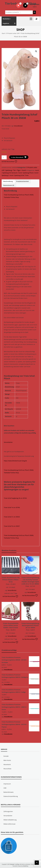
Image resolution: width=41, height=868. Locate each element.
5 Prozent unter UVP (13, 33)
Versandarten (8, 442)
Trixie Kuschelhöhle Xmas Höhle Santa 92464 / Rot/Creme (11, 625)
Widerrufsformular (9, 824)
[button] (36, 51)
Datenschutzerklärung (11, 796)
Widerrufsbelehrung (10, 820)
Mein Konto (7, 760)
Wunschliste (7, 769)
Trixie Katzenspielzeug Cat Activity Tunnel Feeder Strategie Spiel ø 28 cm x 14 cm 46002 (30, 581)
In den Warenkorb (17, 157)
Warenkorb (7, 764)
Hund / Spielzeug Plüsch (26, 173)
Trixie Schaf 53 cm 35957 (12, 526)
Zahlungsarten (8, 811)
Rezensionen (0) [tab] (9, 185)
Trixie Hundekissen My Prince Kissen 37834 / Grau (11, 580)
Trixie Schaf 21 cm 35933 (12, 517)
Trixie (27, 175)
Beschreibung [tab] (8, 181)
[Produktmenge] (4, 157)
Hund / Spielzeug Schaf (17, 175)
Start (3, 33)
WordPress (26, 866)
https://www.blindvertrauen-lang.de (15, 461)
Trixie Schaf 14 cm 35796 (12, 507)
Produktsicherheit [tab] (22, 181)
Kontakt (6, 756)
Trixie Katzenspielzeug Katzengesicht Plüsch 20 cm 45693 (30, 625)
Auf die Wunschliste (9, 162)
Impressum (7, 784)
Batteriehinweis (8, 792)
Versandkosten (18, 126)
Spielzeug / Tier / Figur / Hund (16, 170)
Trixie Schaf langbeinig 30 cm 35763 (15, 498)
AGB (5, 788)
